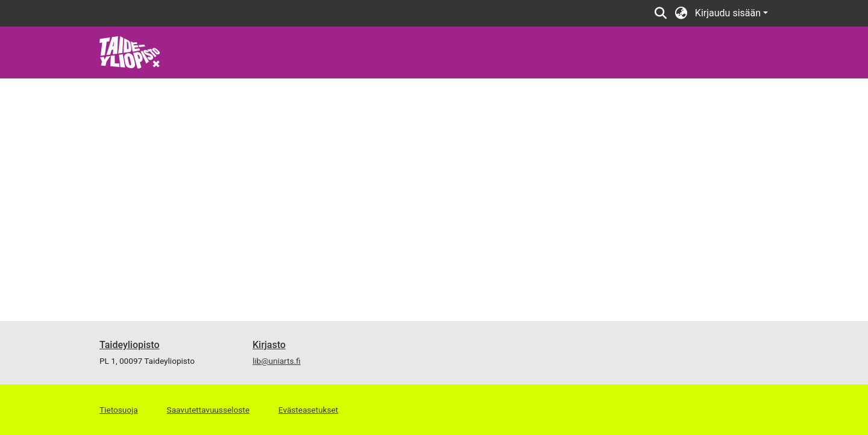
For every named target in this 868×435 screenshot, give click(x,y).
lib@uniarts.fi (277, 361)
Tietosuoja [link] (119, 410)
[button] (661, 13)
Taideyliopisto (130, 345)
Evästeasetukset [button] (308, 410)
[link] (130, 52)
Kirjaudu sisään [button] (729, 13)
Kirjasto (269, 345)
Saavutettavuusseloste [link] (208, 410)
